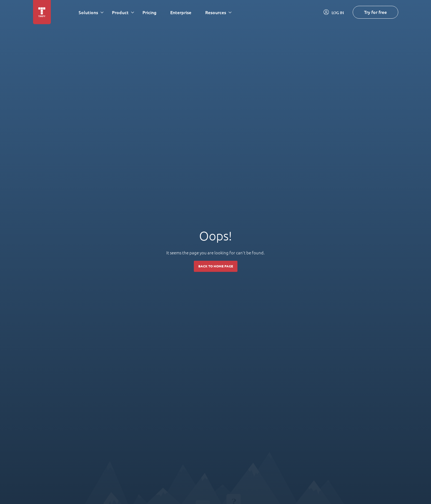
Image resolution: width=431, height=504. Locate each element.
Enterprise (181, 12)
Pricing (149, 12)
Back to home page (216, 266)
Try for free (375, 12)
